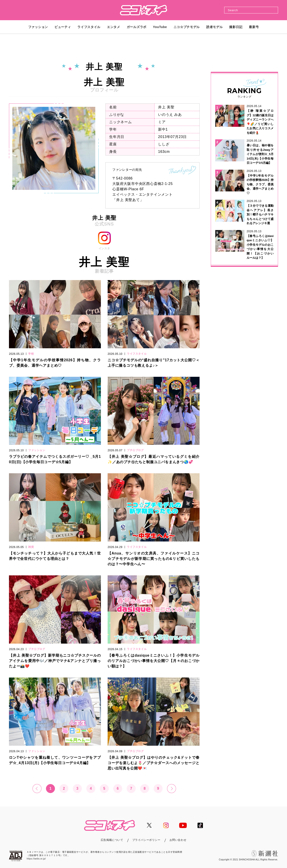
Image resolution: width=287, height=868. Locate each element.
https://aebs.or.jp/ (36, 859)
